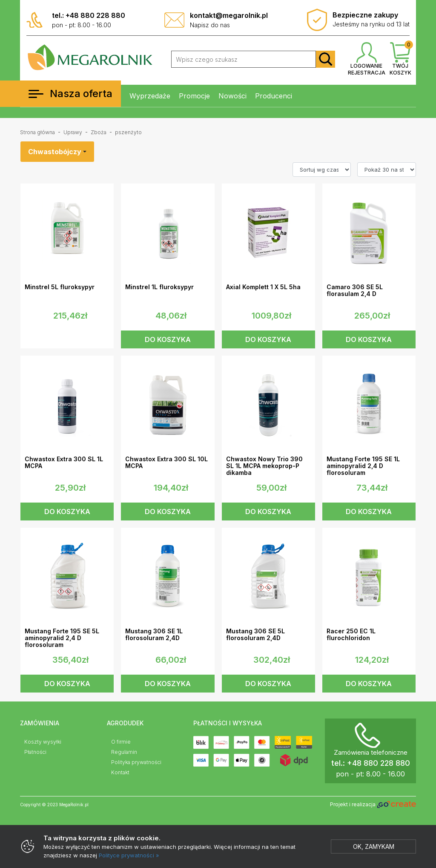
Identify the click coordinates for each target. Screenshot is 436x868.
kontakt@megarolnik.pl (229, 15)
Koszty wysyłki (43, 742)
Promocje (194, 96)
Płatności (35, 752)
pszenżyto (128, 132)
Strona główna (37, 132)
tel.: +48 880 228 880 (89, 15)
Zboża (99, 132)
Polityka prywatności (136, 762)
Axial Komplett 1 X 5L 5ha (263, 287)
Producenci (274, 96)
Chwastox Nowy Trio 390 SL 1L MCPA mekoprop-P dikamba (264, 466)
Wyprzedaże (150, 96)
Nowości (232, 96)
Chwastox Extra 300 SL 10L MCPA (166, 463)
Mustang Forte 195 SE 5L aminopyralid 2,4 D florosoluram (62, 638)
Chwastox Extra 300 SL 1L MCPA (64, 463)
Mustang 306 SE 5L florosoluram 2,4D (255, 635)
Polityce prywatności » (129, 855)
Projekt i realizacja (373, 805)
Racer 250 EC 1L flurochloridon (351, 635)
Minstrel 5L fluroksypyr (60, 287)
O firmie (121, 742)
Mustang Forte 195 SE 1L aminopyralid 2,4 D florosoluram (363, 466)
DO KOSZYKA (168, 339)
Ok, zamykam (374, 846)
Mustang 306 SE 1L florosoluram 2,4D (154, 635)
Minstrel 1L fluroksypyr (159, 287)
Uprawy (73, 132)
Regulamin (124, 752)
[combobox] (57, 152)
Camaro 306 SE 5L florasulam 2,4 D (355, 290)
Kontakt (120, 772)
